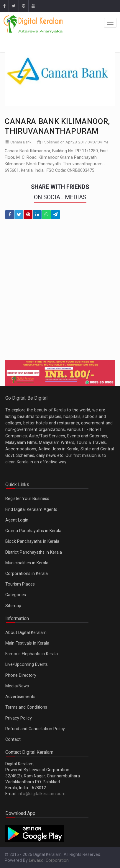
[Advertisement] (60, 293)
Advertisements (20, 697)
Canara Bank (21, 142)
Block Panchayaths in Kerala (32, 541)
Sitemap (13, 606)
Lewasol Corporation (49, 860)
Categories (16, 595)
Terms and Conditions (26, 707)
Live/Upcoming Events (27, 664)
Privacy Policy (19, 718)
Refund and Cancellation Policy (35, 729)
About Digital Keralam (26, 632)
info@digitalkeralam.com (42, 794)
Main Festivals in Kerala (27, 643)
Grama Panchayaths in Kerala (33, 531)
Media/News (17, 686)
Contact (13, 739)
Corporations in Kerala (27, 573)
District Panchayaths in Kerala (34, 552)
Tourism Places (20, 584)
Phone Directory (21, 675)
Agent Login (17, 520)
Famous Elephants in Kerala (32, 654)
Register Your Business (27, 498)
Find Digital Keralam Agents (31, 509)
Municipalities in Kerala (27, 563)
